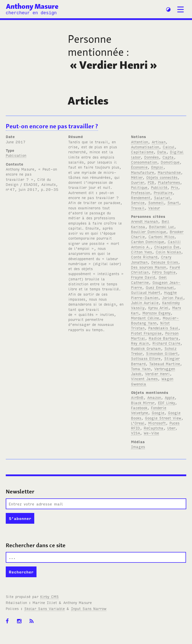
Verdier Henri (157, 374)
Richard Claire (166, 343)
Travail (138, 208)
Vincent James (144, 379)
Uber (171, 428)
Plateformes (169, 182)
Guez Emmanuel (160, 287)
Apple (170, 397)
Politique (139, 187)
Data (162, 152)
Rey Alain (140, 343)
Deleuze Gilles (165, 262)
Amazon (154, 397)
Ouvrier (137, 182)
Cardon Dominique (147, 241)
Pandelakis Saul (163, 328)
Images (138, 447)
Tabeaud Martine (165, 364)
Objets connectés (162, 177)
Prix (174, 187)
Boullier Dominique (148, 231)
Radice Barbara (164, 338)
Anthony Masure (32, 6)
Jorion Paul (172, 297)
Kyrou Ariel (158, 307)
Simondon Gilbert (162, 353)
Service (138, 202)
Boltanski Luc (161, 226)
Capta (168, 157)
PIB (151, 182)
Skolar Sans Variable (44, 608)
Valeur (154, 208)
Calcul (169, 147)
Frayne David (143, 277)
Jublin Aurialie (145, 302)
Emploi (157, 167)
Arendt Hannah (144, 221)
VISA (135, 433)
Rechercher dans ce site (36, 545)
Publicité (159, 187)
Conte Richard (144, 257)
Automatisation (145, 147)
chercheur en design (31, 13)
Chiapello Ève (167, 247)
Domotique (170, 162)
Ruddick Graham (146, 348)
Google (158, 413)
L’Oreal (138, 423)
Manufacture (142, 172)
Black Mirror (143, 403)
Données (151, 157)
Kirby (49, 596)
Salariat (162, 197)
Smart (173, 202)
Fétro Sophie (164, 272)
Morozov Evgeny (156, 313)
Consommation (144, 162)
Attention (139, 142)
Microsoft (157, 423)
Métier (137, 177)
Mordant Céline (145, 318)
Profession (140, 192)
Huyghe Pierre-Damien (154, 295)
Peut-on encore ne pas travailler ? (52, 126)
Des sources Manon (148, 267)
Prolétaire (163, 192)
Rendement (141, 197)
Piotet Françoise (146, 333)
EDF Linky (166, 403)
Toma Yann (141, 369)
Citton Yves (141, 252)
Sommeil (156, 202)
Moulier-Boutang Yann (155, 320)
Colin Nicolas (168, 252)
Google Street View (163, 418)
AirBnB (137, 397)
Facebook (139, 408)
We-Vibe (151, 433)
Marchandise (169, 172)
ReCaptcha (154, 428)
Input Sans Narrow (89, 608)
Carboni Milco (161, 236)
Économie (139, 167)
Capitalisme (142, 152)
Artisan (159, 142)
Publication (16, 155)
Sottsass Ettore (146, 358)
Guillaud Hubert (146, 292)
